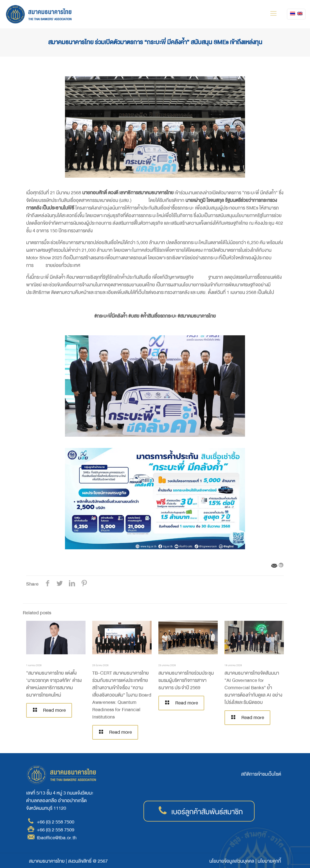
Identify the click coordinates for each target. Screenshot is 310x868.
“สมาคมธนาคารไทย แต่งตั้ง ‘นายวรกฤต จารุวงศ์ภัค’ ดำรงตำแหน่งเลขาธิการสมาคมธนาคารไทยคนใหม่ (54, 684)
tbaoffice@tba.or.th (57, 838)
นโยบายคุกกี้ (269, 861)
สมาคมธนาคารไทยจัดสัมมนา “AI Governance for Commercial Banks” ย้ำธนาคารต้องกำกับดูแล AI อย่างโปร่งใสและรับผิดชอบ (253, 688)
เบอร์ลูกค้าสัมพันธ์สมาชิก (207, 812)
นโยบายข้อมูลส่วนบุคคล (232, 861)
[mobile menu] (273, 14)
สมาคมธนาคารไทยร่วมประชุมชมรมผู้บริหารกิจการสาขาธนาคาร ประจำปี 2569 (186, 680)
